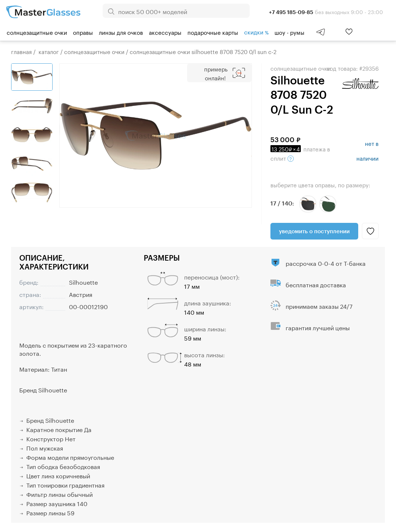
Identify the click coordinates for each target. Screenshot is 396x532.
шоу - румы (289, 32)
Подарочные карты (213, 32)
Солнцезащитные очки (37, 32)
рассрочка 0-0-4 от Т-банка (326, 263)
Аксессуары (165, 32)
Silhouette (83, 282)
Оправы (83, 32)
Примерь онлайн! (216, 73)
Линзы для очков (121, 32)
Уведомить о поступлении (314, 231)
